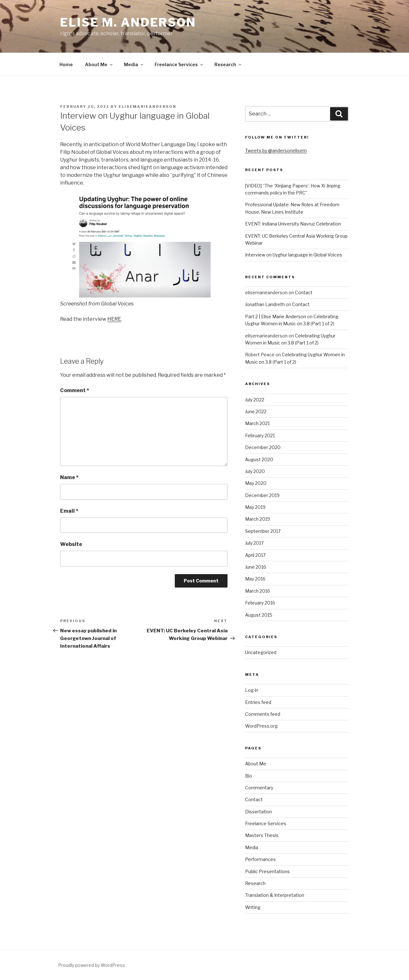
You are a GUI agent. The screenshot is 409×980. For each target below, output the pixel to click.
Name (69, 477)
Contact (304, 292)
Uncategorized (261, 652)
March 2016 (258, 591)
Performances (260, 859)
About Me (99, 64)
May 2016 (255, 579)
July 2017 (254, 543)
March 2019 (258, 519)
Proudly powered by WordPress (92, 965)
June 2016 (256, 567)
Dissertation (259, 812)
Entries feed (258, 702)
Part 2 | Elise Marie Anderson (276, 316)
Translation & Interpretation (275, 895)
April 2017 (255, 555)
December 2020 (263, 447)
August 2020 (259, 459)
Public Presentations (267, 871)
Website (71, 544)
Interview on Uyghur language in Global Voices (294, 255)
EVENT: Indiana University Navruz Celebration (293, 224)
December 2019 (262, 495)
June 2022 (256, 411)
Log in (252, 690)
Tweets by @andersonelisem (276, 150)
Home (66, 64)
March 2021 (257, 423)
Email (69, 511)
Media (134, 64)
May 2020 (256, 483)
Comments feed (263, 714)
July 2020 (255, 471)
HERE (114, 319)
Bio (249, 776)
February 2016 (260, 603)
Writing (253, 907)
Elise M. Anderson (128, 22)
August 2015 (259, 615)
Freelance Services (179, 64)
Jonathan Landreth (265, 304)
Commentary (259, 788)
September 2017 (263, 531)
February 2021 (260, 435)
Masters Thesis (262, 835)
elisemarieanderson (147, 107)
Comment (75, 390)
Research (228, 64)
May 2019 (255, 507)
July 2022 (255, 400)
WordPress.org (261, 726)
